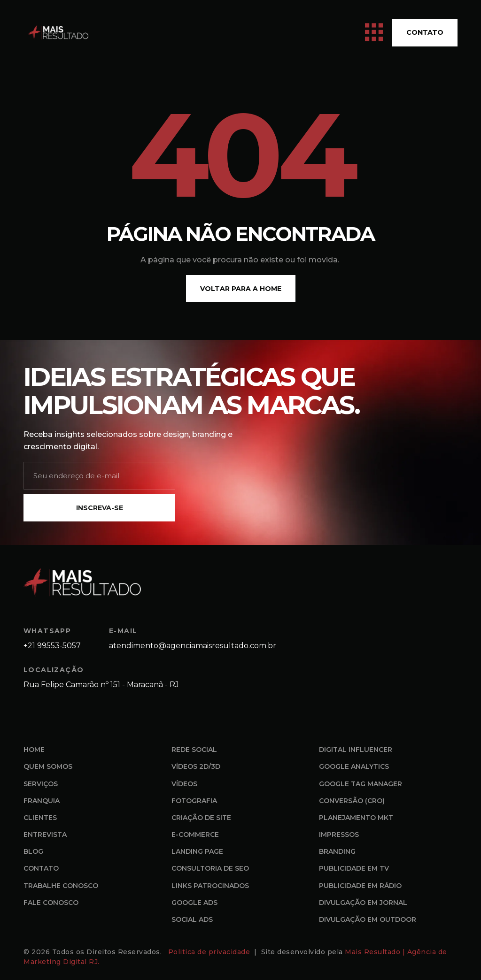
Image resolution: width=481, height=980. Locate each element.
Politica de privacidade (210, 952)
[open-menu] (374, 33)
